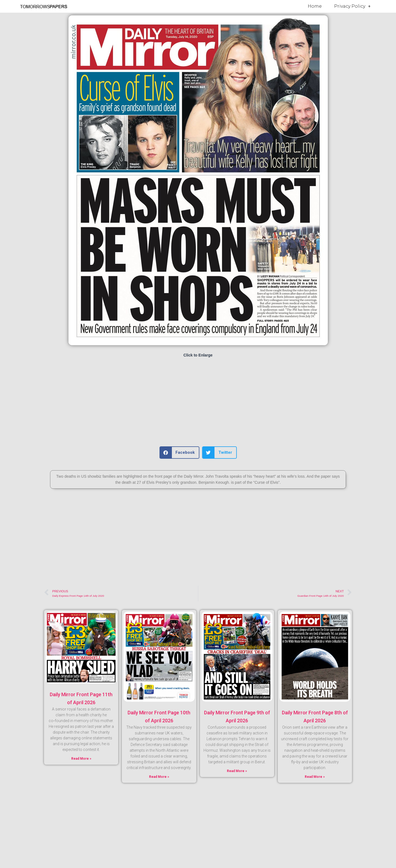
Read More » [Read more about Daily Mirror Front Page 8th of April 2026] (315, 777)
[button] (180, 453)
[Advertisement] (198, 402)
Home (315, 6)
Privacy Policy (352, 6)
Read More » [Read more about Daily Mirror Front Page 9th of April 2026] (237, 771)
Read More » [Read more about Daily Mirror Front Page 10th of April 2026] (159, 777)
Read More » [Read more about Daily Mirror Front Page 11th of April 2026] (81, 759)
